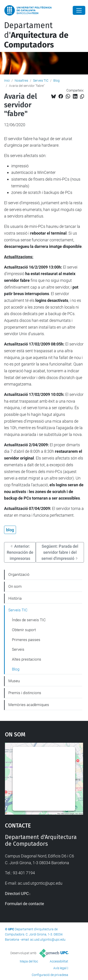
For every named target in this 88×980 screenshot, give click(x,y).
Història (15, 598)
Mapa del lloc (29, 961)
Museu (14, 681)
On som (15, 586)
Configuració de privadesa (50, 975)
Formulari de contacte (25, 904)
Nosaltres (21, 81)
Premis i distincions (25, 693)
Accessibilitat (59, 961)
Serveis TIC (41, 81)
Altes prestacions (27, 659)
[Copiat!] (82, 97)
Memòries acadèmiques (29, 705)
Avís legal (60, 968)
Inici (7, 81)
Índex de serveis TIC (29, 620)
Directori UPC (17, 894)
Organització (19, 574)
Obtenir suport (24, 630)
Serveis (18, 649)
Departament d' (36, 35)
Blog (56, 81)
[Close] (79, 10)
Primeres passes (26, 640)
